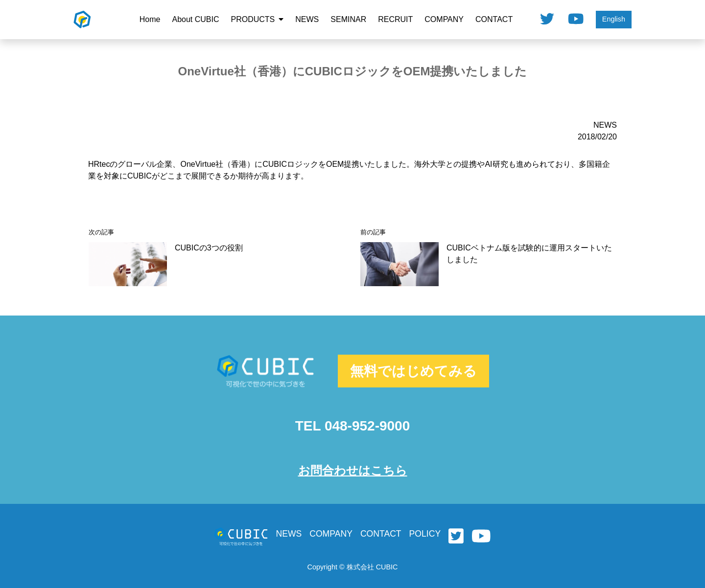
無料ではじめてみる (413, 371)
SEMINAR (348, 19)
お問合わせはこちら (353, 470)
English (614, 19)
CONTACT (494, 19)
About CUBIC (195, 19)
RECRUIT (395, 19)
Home (150, 19)
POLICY (425, 534)
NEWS (307, 19)
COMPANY (444, 19)
